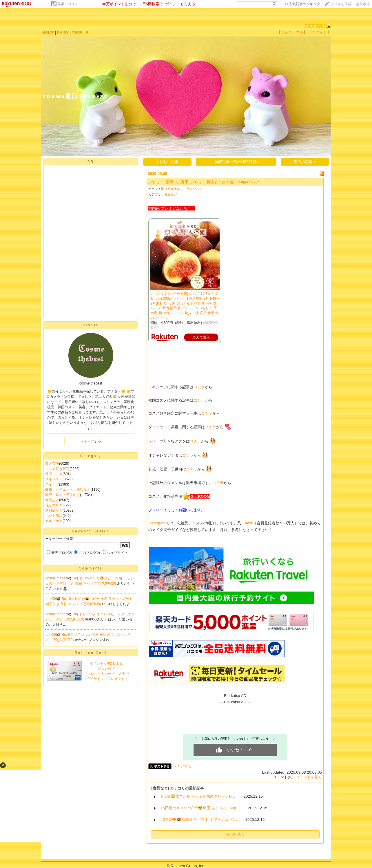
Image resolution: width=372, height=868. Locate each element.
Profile (91, 325)
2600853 (315, 26)
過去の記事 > (305, 162)
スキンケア (54, 479)
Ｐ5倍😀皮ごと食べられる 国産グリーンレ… (198, 796)
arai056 (51, 599)
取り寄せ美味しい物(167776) (182, 189)
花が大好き (54, 505)
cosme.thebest (57, 578)
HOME (48, 33)
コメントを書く (309, 777)
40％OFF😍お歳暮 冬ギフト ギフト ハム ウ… (199, 820)
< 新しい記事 (168, 162)
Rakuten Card (91, 653)
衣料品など (54, 510)
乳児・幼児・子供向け (63, 495)
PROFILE (80, 33)
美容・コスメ (68, 4)
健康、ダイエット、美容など (68, 490)
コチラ (199, 387)
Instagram (157, 523)
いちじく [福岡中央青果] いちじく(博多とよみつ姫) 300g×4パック (204, 182)
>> (302, 4)
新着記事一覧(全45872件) (236, 162)
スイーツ (52, 484)
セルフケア (54, 521)
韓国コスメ (54, 474)
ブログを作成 (341, 4)
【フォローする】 (292, 32)
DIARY (63, 33)
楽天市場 (363, 4)
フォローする (91, 441)
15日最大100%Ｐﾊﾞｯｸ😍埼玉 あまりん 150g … (201, 808)
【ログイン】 (320, 32)
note (249, 523)
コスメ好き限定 (57, 469)
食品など (52, 500)
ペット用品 (54, 516)
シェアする (182, 766)
